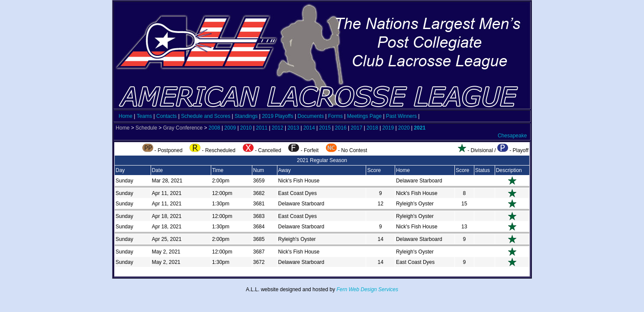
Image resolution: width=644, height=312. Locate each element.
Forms (335, 116)
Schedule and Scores (206, 116)
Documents (311, 116)
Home (126, 116)
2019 (388, 128)
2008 (214, 128)
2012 (278, 128)
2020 (404, 128)
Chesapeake (512, 136)
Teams (144, 116)
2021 (420, 128)
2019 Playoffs (278, 116)
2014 (309, 128)
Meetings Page (364, 116)
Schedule (146, 128)
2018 (372, 128)
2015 (325, 128)
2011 (262, 128)
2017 (356, 128)
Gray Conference (183, 128)
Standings (246, 116)
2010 (246, 128)
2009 (230, 128)
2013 (293, 128)
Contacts (166, 116)
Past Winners (401, 116)
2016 (341, 128)
